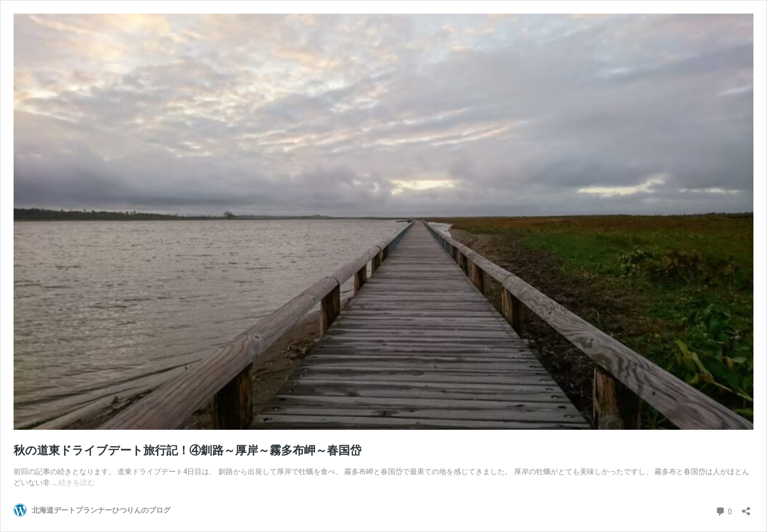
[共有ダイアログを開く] (746, 508)
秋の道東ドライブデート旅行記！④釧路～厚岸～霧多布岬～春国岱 (187, 450)
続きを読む (77, 482)
